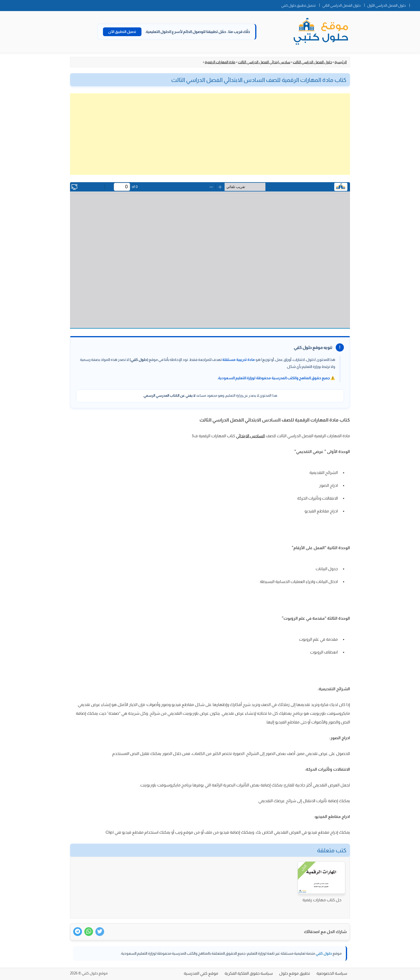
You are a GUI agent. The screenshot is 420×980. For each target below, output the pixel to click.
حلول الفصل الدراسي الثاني (341, 6)
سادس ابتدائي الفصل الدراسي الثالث (264, 62)
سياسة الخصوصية (332, 973)
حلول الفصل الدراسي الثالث (312, 62)
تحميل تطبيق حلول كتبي (298, 6)
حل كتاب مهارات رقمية (322, 900)
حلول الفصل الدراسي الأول (386, 6)
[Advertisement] (210, 134)
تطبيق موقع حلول (295, 973)
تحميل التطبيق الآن (122, 32)
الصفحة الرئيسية (415, 4)
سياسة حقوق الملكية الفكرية (249, 973)
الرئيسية (341, 62)
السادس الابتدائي (250, 436)
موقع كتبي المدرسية (201, 973)
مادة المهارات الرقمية (220, 62)
